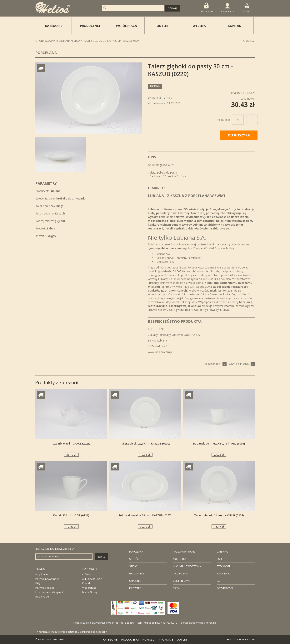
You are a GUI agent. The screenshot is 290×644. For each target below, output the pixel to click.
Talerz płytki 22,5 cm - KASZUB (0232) (145, 443)
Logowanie (206, 8)
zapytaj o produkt (242, 364)
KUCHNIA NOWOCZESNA (187, 566)
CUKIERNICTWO (182, 581)
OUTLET (163, 26)
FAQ (38, 583)
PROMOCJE (166, 639)
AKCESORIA (179, 559)
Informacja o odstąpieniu (50, 592)
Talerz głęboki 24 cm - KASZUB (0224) (219, 515)
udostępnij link (215, 364)
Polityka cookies (45, 588)
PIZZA (176, 588)
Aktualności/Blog (92, 579)
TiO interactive (247, 639)
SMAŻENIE (135, 581)
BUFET (220, 559)
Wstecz (249, 41)
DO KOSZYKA (239, 135)
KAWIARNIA (223, 573)
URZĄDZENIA (180, 573)
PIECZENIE (135, 588)
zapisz (101, 556)
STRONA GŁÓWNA (45, 41)
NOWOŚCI (149, 639)
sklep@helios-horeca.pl (203, 623)
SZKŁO (133, 566)
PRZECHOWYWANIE (184, 552)
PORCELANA (136, 552)
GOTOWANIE (137, 573)
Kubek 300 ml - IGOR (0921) (71, 515)
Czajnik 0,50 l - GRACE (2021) (71, 443)
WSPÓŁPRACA (126, 26)
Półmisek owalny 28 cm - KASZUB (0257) (145, 515)
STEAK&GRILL (224, 566)
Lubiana (77, 41)
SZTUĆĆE (135, 559)
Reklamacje (42, 597)
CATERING (222, 552)
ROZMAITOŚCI (225, 588)
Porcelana (64, 41)
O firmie (87, 574)
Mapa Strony (90, 592)
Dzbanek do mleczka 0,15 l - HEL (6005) (219, 443)
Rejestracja (227, 8)
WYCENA (199, 26)
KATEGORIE (110, 639)
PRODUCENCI (90, 26)
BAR (219, 581)
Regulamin (42, 574)
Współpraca (89, 588)
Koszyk (247, 8)
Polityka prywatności (47, 579)
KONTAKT (235, 26)
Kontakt (87, 583)
